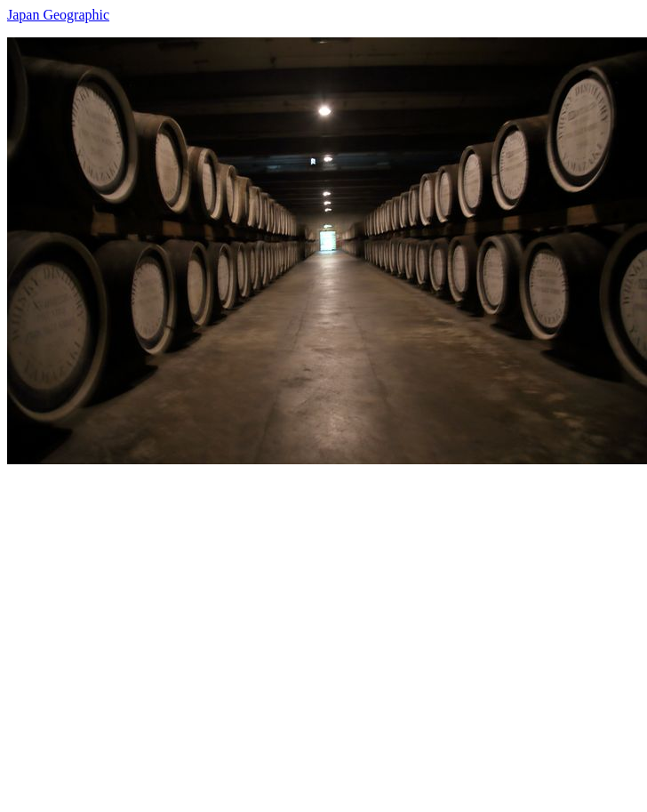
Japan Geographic (58, 15)
